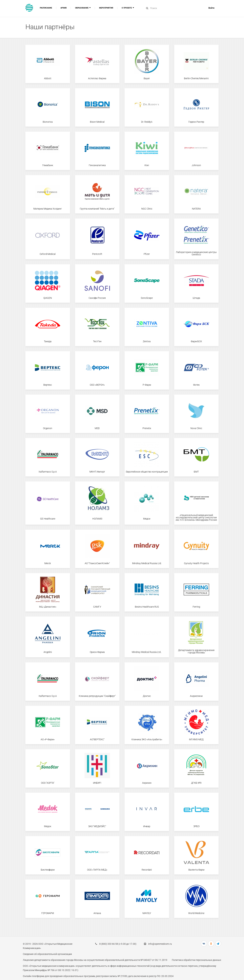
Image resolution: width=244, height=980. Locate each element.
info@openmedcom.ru (160, 944)
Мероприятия (106, 8)
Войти (211, 8)
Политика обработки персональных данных (196, 960)
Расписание (46, 8)
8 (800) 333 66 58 (109, 944)
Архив (64, 8)
